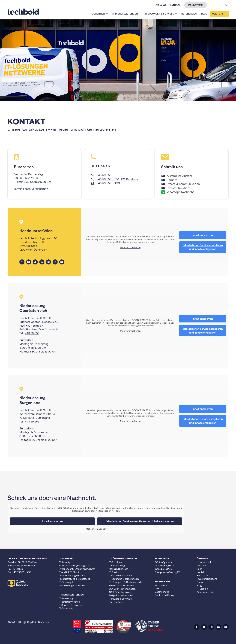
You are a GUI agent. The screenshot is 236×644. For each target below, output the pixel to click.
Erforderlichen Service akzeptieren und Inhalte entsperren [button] (203, 247)
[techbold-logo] (23, 10)
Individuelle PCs (163, 569)
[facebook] (22, 262)
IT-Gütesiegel (66, 582)
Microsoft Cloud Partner (122, 585)
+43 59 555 (161, 5)
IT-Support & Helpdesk (71, 605)
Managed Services (118, 569)
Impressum (161, 585)
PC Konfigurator (163, 562)
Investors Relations (207, 579)
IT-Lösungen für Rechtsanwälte (126, 582)
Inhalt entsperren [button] (203, 235)
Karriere (172, 180)
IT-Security (64, 562)
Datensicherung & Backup (72, 576)
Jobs (199, 569)
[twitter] (42, 262)
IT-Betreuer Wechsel (69, 602)
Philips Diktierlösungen (121, 595)
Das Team (202, 566)
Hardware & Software (120, 599)
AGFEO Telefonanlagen (121, 592)
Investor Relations (179, 188)
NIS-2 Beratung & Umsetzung (74, 579)
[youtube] (29, 262)
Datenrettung (116, 602)
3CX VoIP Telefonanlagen (122, 589)
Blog (199, 585)
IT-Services (115, 572)
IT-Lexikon (202, 589)
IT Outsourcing (117, 566)
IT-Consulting (66, 608)
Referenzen (203, 576)
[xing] (62, 262)
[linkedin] (55, 262)
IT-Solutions (115, 562)
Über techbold (205, 562)
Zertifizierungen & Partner (72, 585)
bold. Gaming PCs (164, 566)
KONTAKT (175, 5)
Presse (200, 582)
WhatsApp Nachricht (180, 192)
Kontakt (201, 572)
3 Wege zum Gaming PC (168, 572)
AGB (157, 588)
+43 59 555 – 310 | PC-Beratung (117, 179)
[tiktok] (35, 262)
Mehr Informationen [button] (130, 247)
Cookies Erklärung (164, 595)
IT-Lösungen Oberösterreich (124, 579)
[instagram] (48, 262)
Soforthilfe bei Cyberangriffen (74, 566)
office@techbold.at (25, 566)
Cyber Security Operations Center (77, 569)
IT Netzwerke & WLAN (121, 576)
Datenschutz (162, 592)
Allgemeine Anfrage (180, 176)
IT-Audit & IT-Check (69, 572)
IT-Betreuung (66, 598)
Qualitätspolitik (205, 592)
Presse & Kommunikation (183, 184)
